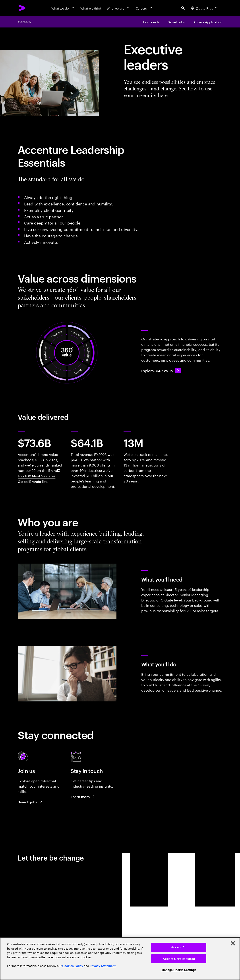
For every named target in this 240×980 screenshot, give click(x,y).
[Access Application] (208, 22)
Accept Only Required (179, 959)
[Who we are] (118, 8)
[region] (120, 959)
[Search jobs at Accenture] (31, 802)
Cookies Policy (73, 966)
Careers (24, 22)
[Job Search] (151, 22)
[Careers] (144, 8)
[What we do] (63, 8)
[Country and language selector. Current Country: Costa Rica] (205, 8)
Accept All (179, 947)
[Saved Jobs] (176, 22)
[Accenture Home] (22, 8)
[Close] (233, 943)
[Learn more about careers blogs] (83, 796)
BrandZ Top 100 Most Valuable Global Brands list (39, 476)
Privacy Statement (103, 966)
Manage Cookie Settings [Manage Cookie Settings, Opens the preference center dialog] (179, 970)
